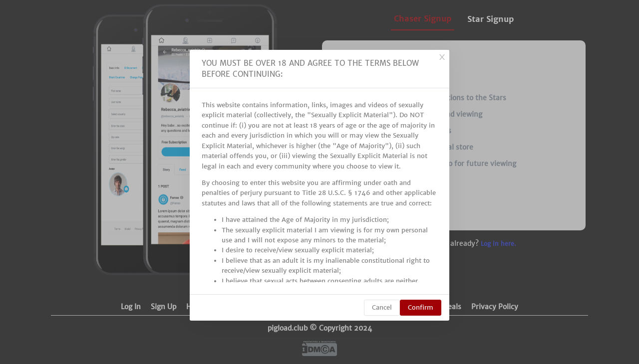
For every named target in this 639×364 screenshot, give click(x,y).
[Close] (442, 57)
